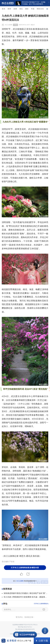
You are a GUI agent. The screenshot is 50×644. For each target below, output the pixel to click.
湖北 (21, 9)
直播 (15, 9)
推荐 (9, 9)
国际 (27, 9)
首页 (3, 9)
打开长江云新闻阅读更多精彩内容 (25, 568)
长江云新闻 (9, 25)
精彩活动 (40, 9)
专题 (33, 9)
